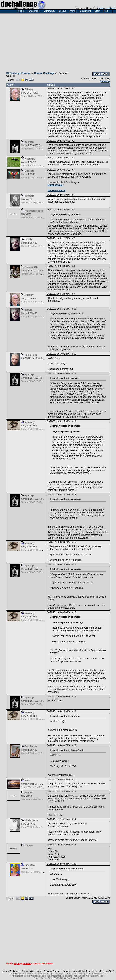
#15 (74, 542)
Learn (75, 971)
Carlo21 (29, 846)
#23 (74, 819)
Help (82, 971)
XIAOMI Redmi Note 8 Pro (34, 358)
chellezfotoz (31, 820)
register (111, 8)
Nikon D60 (26, 214)
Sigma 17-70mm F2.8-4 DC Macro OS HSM (42, 96)
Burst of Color (56, 185)
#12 (74, 373)
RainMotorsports (34, 211)
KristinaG (30, 159)
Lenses (66, 971)
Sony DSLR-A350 (30, 93)
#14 (74, 494)
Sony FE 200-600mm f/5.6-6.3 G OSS (39, 429)
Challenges (15, 971)
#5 (73, 195)
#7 (73, 238)
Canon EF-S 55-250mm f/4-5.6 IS (37, 165)
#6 (73, 210)
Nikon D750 (27, 868)
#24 (74, 844)
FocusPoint (31, 355)
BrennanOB (31, 267)
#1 (73, 88)
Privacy (104, 971)
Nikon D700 (27, 199)
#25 (74, 864)
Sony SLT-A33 (28, 824)
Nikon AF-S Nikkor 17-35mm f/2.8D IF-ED (41, 872)
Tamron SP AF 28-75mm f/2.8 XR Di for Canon (43, 274)
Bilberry (29, 89)
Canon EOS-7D (29, 162)
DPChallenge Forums (18, 73)
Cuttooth (29, 171)
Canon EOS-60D (29, 243)
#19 (74, 711)
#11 (74, 354)
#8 (73, 266)
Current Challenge (44, 73)
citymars (29, 196)
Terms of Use (92, 971)
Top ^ (112, 971)
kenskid (29, 793)
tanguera (30, 865)
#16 (74, 564)
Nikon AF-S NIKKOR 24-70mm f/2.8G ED (41, 203)
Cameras (57, 971)
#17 (74, 612)
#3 (73, 158)
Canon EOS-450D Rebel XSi (35, 145)
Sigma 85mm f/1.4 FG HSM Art (36, 787)
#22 (74, 791)
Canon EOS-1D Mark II (32, 271)
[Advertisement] (58, 42)
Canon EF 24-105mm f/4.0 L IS (36, 178)
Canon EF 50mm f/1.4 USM (34, 246)
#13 (74, 421)
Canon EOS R (28, 174)
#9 (73, 294)
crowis (28, 239)
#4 (73, 170)
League (38, 971)
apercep (29, 142)
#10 (74, 309)
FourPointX (31, 746)
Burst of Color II (57, 190)
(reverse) (105, 81)
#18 (74, 696)
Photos (47, 971)
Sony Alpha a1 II (29, 426)
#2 (73, 141)
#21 (74, 779)
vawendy (30, 422)
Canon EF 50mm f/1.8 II (33, 753)
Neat (27, 781)
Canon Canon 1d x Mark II (34, 784)
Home (5, 971)
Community (28, 971)
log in (101, 8)
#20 (74, 745)
